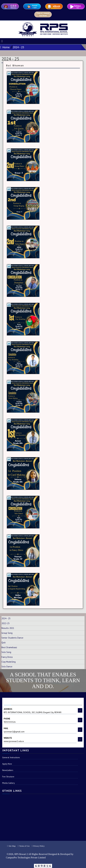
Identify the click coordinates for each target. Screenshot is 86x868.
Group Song (7, 633)
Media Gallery (9, 783)
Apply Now (7, 764)
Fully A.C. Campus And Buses (43, 14)
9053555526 (40, 720)
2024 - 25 (18, 47)
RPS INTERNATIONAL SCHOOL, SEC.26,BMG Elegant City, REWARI (40, 711)
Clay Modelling (9, 662)
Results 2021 (8, 628)
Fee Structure (8, 777)
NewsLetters (8, 770)
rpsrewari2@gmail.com (40, 730)
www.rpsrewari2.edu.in (40, 739)
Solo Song (6, 652)
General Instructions (11, 757)
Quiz (4, 642)
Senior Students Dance (12, 638)
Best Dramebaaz (9, 647)
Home (5, 47)
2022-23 (5, 623)
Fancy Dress (7, 657)
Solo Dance (7, 667)
